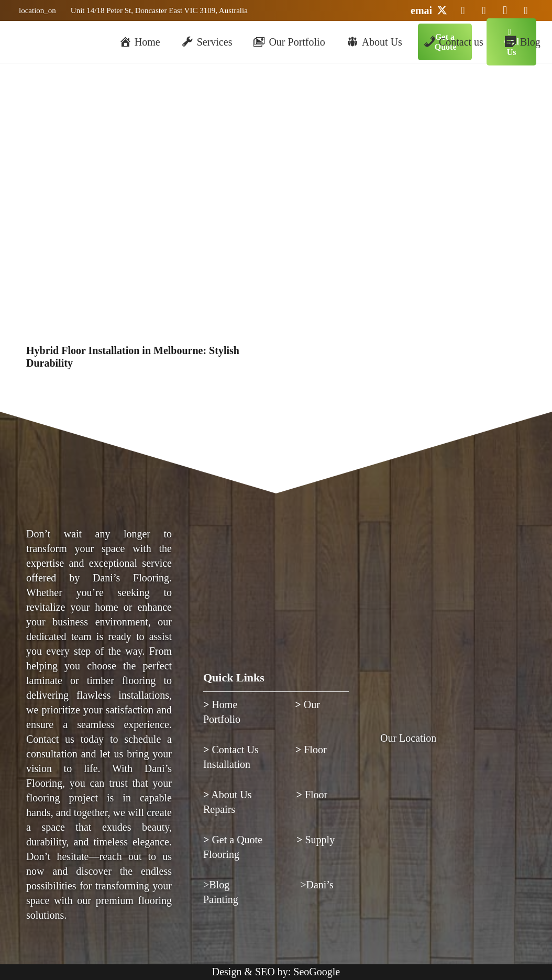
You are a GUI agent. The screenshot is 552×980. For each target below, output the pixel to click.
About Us (228, 795)
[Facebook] (526, 10)
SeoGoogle (317, 972)
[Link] (36, 10)
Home (222, 704)
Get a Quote (234, 840)
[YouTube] (484, 10)
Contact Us (231, 750)
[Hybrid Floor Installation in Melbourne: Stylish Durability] (143, 112)
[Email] (421, 10)
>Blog (218, 885)
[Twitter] (442, 10)
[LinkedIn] (463, 10)
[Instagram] (505, 10)
